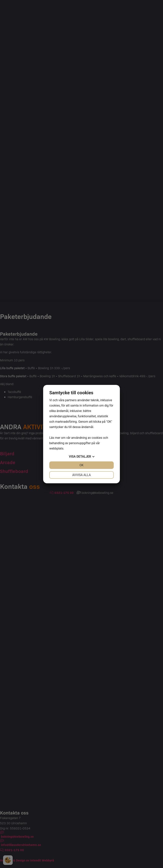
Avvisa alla (82, 475)
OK (81, 465)
